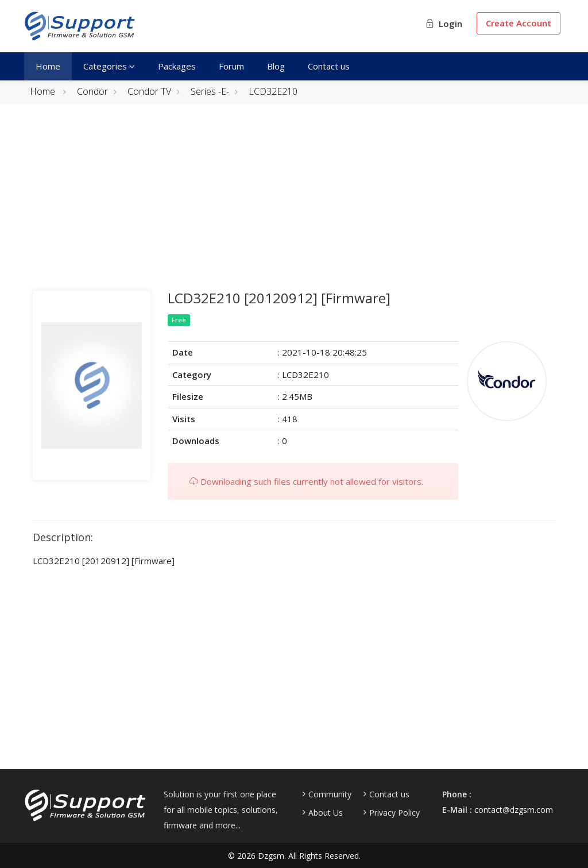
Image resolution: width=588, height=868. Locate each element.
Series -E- (210, 91)
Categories (109, 66)
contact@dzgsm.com (514, 810)
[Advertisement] (294, 205)
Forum (231, 66)
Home (48, 66)
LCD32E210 (273, 91)
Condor (92, 91)
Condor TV (149, 91)
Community (330, 794)
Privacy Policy (394, 813)
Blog (276, 66)
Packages (177, 66)
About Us (326, 813)
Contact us (329, 66)
